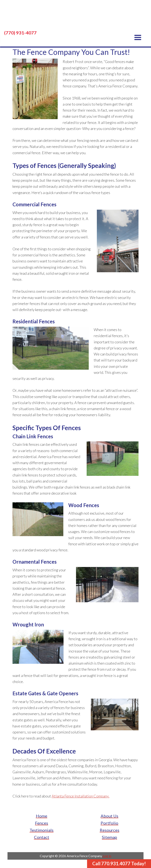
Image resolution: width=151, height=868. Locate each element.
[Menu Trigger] (138, 37)
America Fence (75, 17)
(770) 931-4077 (20, 33)
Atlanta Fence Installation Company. (80, 796)
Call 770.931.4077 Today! (119, 864)
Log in (107, 856)
